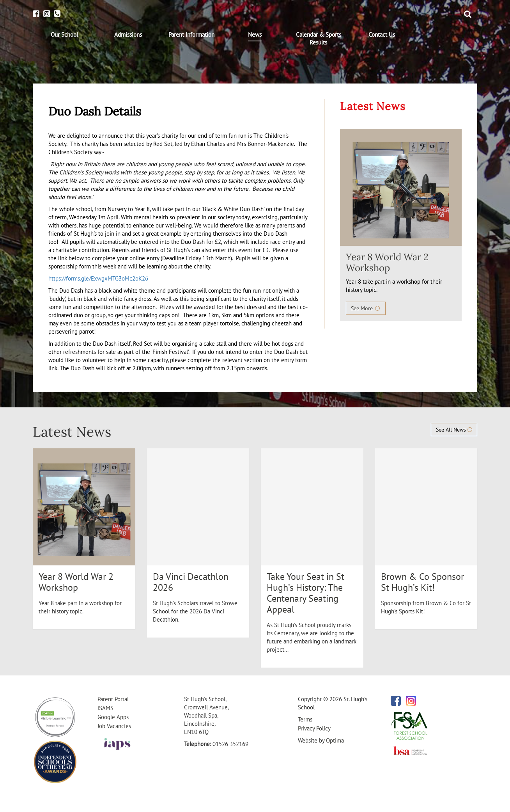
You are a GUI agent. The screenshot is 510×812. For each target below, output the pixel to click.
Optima (335, 740)
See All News (454, 430)
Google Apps (113, 717)
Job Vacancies (114, 726)
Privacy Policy (314, 728)
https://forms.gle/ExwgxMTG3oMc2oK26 (98, 278)
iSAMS (105, 708)
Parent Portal (113, 699)
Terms (305, 719)
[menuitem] (65, 35)
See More (366, 308)
